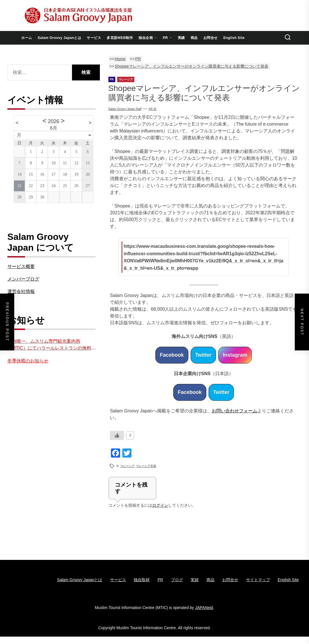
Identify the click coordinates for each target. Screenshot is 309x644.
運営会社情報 (21, 291)
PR (167, 38)
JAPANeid (204, 608)
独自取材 (142, 580)
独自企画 (148, 38)
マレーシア (127, 466)
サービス (94, 38)
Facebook (172, 355)
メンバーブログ (23, 279)
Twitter (203, 355)
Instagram (235, 355)
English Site (234, 38)
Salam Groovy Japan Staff (125, 109)
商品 (194, 38)
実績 (181, 38)
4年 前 (153, 109)
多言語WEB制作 (120, 38)
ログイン (160, 505)
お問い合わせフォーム (234, 411)
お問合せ (211, 38)
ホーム (27, 38)
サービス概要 (21, 266)
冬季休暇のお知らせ (28, 361)
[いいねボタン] (117, 435)
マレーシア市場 (146, 466)
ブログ (177, 580)
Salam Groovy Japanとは (60, 38)
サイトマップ (258, 580)
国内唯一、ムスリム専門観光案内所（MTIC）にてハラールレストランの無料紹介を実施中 (52, 345)
